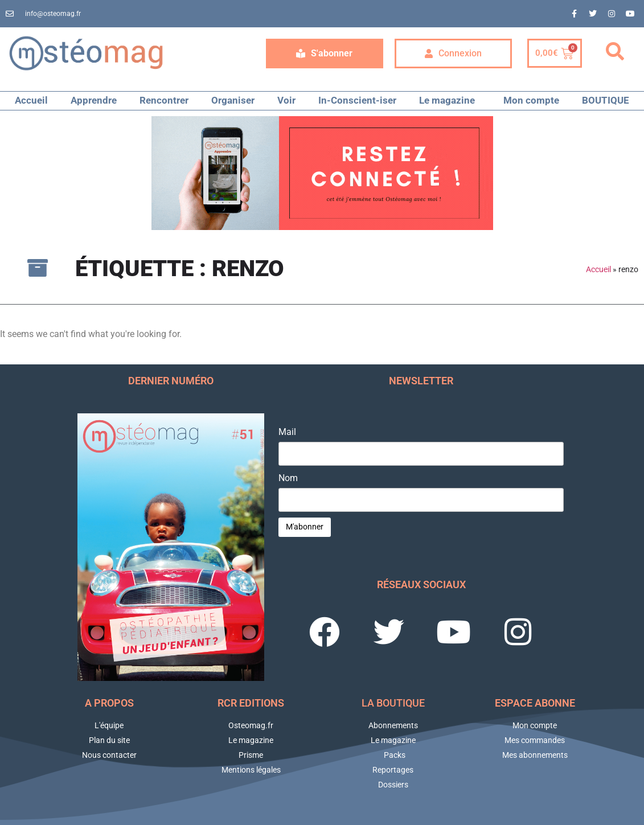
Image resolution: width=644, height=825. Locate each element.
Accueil (31, 100)
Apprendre (94, 100)
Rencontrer (164, 100)
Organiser (233, 100)
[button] (615, 52)
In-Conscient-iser (357, 100)
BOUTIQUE (606, 100)
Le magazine (450, 100)
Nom (288, 478)
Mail (287, 432)
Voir (286, 100)
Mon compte (531, 100)
